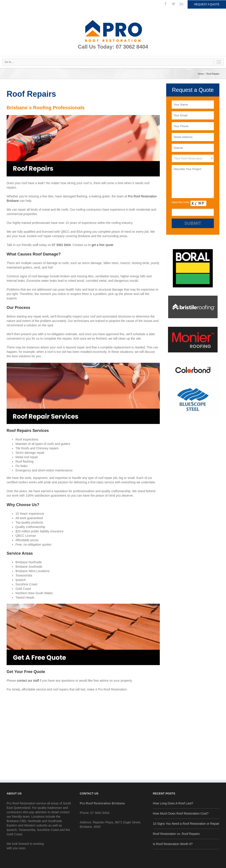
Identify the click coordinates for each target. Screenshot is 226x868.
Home (201, 74)
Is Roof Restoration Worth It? (173, 844)
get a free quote (102, 245)
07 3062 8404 (61, 245)
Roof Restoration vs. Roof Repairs (176, 834)
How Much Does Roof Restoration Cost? (181, 813)
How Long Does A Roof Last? (173, 803)
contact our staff (28, 681)
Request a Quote (207, 4)
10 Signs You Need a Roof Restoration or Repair (186, 824)
